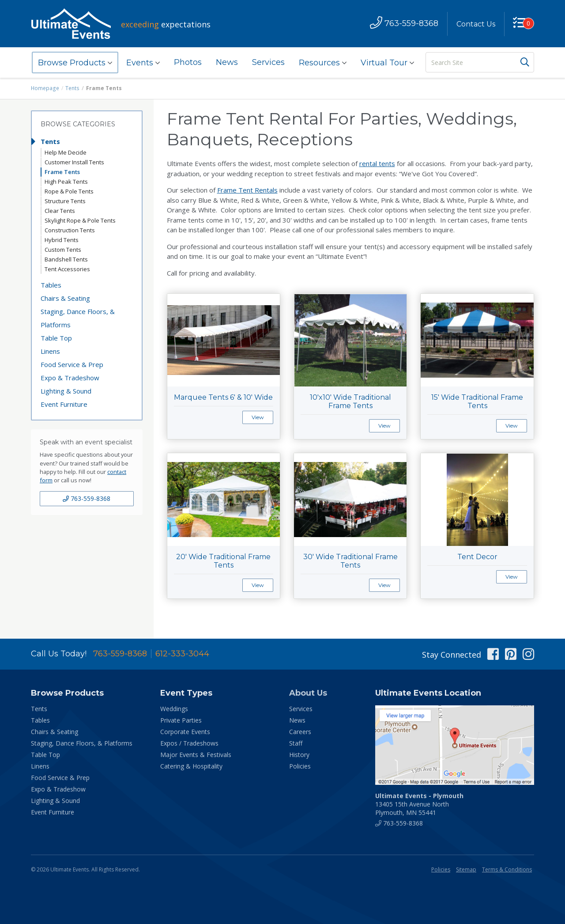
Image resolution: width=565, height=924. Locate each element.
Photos (188, 62)
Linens (50, 351)
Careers (300, 732)
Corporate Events (185, 732)
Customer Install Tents (74, 162)
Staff (296, 743)
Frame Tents (62, 172)
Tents (72, 88)
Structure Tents (65, 201)
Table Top (56, 338)
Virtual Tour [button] (387, 63)
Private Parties (181, 720)
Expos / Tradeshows (189, 743)
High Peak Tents (66, 182)
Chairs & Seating (65, 298)
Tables (51, 285)
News (227, 62)
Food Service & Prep (72, 364)
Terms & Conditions (507, 869)
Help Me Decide (66, 152)
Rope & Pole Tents (69, 191)
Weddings (174, 709)
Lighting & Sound (66, 391)
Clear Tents (60, 211)
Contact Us (475, 24)
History (299, 755)
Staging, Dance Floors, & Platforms (78, 318)
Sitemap (466, 869)
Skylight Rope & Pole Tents (80, 220)
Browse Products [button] (75, 63)
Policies (300, 766)
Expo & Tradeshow (70, 378)
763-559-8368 (87, 498)
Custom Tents (63, 250)
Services (268, 62)
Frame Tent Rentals (247, 190)
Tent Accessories (67, 269)
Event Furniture (64, 404)
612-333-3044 (182, 654)
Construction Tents (70, 230)
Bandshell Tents (66, 259)
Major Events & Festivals (196, 755)
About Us (308, 693)
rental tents (377, 163)
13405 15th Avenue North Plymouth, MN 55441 (419, 804)
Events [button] (143, 63)
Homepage (45, 88)
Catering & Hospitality (191, 766)
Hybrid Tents (62, 240)
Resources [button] (323, 63)
